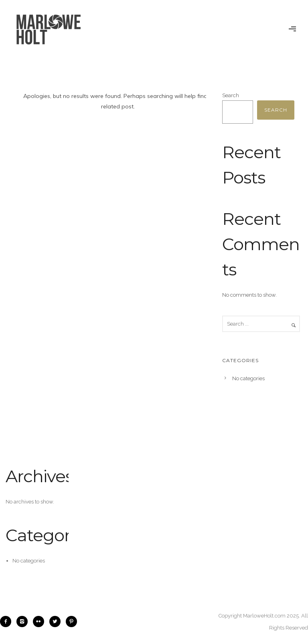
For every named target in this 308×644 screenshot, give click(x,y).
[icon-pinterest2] (71, 622)
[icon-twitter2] (57, 622)
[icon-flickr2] (41, 622)
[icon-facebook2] (8, 622)
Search (231, 95)
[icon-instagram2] (24, 622)
